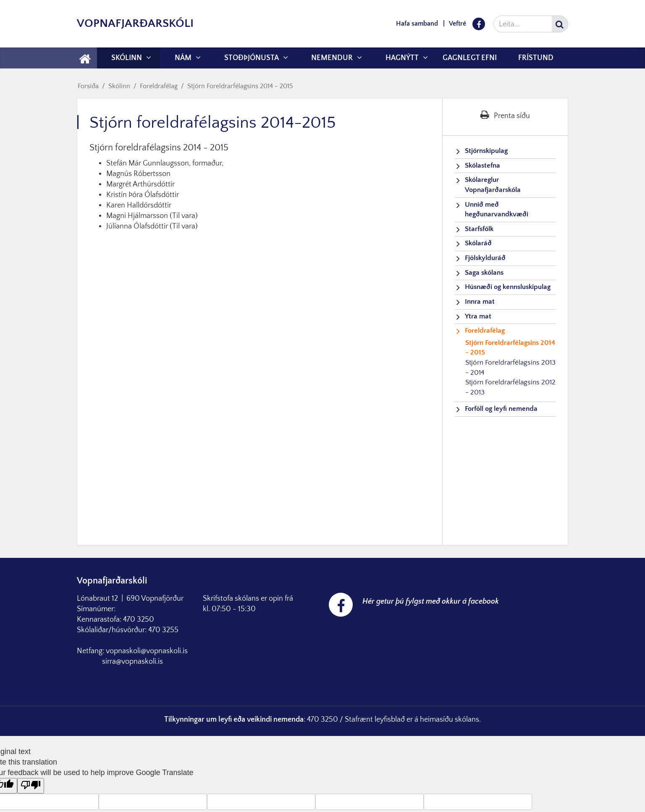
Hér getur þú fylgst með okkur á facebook (431, 602)
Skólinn (119, 86)
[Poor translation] (31, 786)
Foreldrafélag (159, 86)
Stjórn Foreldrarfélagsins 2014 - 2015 (240, 86)
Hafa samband (417, 24)
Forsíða (88, 86)
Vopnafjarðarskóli (135, 23)
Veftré (458, 24)
